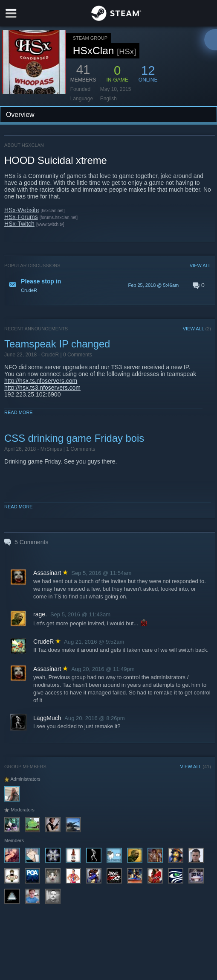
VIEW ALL (200, 265)
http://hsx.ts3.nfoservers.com (42, 388)
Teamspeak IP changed (57, 344)
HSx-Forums (21, 217)
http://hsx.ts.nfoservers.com (41, 381)
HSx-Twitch (19, 224)
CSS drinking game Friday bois (74, 438)
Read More (19, 412)
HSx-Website (22, 210)
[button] (108, 285)
